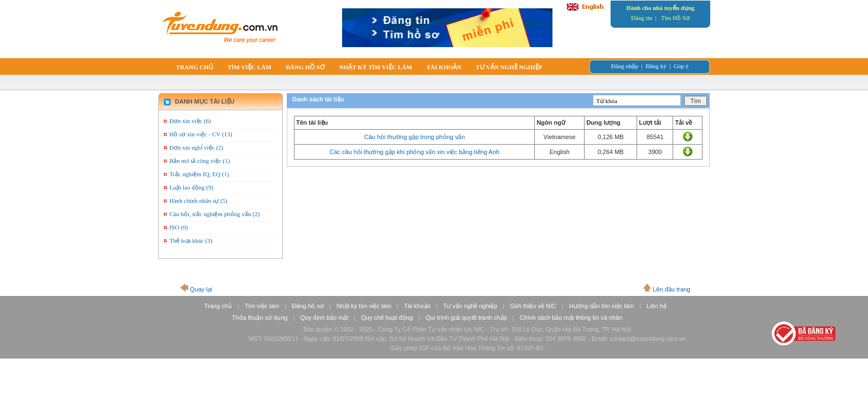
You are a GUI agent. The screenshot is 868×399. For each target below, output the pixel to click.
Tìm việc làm (262, 306)
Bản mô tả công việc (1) (200, 161)
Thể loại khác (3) (191, 241)
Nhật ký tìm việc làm (364, 306)
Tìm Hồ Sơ (675, 18)
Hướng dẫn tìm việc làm (601, 306)
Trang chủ (218, 306)
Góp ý (681, 66)
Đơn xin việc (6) (190, 121)
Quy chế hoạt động (387, 318)
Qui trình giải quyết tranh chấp (466, 318)
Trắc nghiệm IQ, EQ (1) (199, 174)
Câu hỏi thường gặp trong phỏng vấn (415, 137)
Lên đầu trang (671, 289)
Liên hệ (657, 306)
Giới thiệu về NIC (533, 306)
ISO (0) (179, 227)
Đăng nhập (625, 66)
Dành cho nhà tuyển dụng (660, 8)
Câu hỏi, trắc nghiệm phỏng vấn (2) (215, 214)
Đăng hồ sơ (308, 306)
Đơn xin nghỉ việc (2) (196, 147)
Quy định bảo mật (324, 318)
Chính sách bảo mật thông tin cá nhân (571, 318)
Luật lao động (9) (191, 187)
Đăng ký (656, 66)
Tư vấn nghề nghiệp (471, 306)
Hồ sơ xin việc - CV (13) (201, 134)
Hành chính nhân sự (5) (198, 201)
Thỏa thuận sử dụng (260, 318)
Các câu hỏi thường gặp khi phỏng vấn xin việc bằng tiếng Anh (414, 152)
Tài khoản (417, 306)
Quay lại (201, 289)
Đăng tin (642, 18)
